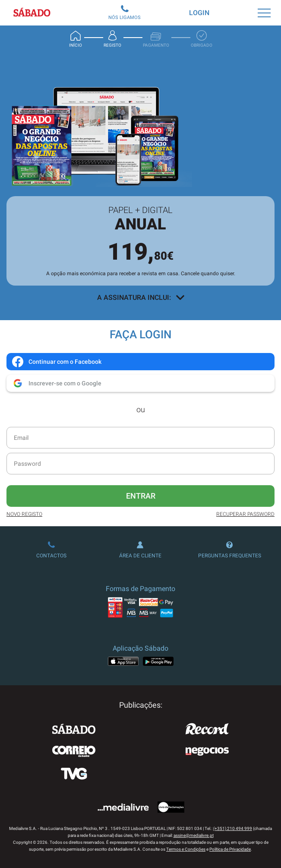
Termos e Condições (186, 849)
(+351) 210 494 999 (233, 828)
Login (199, 13)
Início (76, 39)
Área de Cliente (140, 550)
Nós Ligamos (125, 13)
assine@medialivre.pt (194, 835)
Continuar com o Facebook (56, 362)
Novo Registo (24, 514)
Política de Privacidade (230, 849)
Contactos (51, 550)
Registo (112, 39)
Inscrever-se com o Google (56, 383)
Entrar (141, 496)
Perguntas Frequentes (230, 550)
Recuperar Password (245, 514)
